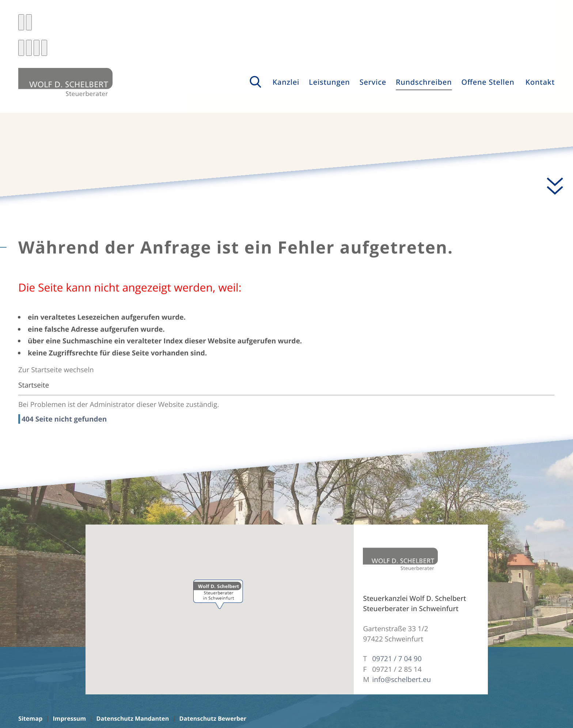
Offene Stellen (488, 82)
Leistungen (329, 82)
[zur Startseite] (65, 82)
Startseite (34, 385)
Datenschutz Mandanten (132, 719)
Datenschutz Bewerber (213, 719)
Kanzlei (286, 82)
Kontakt (540, 82)
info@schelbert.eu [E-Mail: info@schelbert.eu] (401, 679)
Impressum (69, 719)
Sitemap (30, 719)
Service (373, 82)
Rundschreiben (424, 82)
